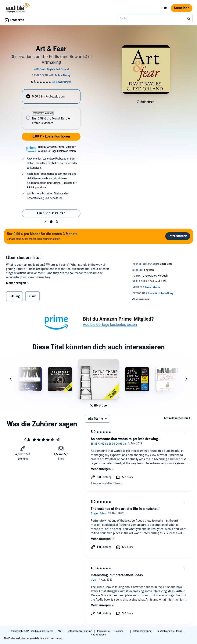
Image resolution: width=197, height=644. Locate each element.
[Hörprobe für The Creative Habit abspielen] (99, 406)
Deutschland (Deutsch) (169, 631)
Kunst (32, 296)
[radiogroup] (51, 109)
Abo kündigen (98, 635)
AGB (60, 631)
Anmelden (182, 8)
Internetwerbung (143, 631)
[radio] (51, 96)
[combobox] (155, 19)
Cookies (119, 631)
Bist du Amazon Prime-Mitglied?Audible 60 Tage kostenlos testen (57, 149)
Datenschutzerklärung (80, 631)
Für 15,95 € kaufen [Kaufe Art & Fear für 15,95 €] (51, 213)
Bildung (14, 296)
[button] (45, 222)
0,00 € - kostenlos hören (51, 136)
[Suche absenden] (189, 19)
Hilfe (165, 8)
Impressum (104, 631)
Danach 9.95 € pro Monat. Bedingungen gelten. (42, 236)
